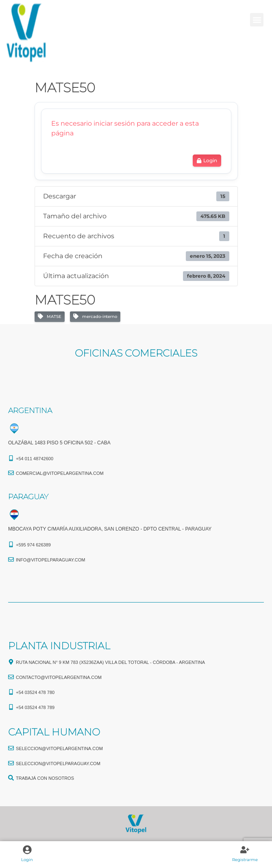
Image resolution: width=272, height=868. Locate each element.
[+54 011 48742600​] (11, 458)
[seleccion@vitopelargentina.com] (11, 748)
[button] (257, 20)
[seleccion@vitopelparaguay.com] (11, 763)
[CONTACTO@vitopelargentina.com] (11, 677)
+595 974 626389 (33, 545)
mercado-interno (95, 317)
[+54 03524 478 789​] (11, 707)
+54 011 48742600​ (35, 459)
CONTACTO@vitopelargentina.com (59, 677)
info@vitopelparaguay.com (51, 560)
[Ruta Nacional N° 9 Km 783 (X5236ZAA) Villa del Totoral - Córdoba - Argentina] (11, 662)
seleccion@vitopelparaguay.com (58, 764)
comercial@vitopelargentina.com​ (60, 473)
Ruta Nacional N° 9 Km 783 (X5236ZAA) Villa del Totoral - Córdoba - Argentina (110, 662)
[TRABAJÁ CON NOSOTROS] (11, 778)
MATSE (50, 317)
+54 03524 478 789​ (35, 707)
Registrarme (245, 860)
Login (27, 860)
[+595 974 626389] (11, 544)
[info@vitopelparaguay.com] (11, 559)
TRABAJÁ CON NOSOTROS (45, 778)
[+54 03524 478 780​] (11, 692)
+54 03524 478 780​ (35, 692)
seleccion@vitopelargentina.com (59, 748)
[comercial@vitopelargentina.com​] (11, 473)
